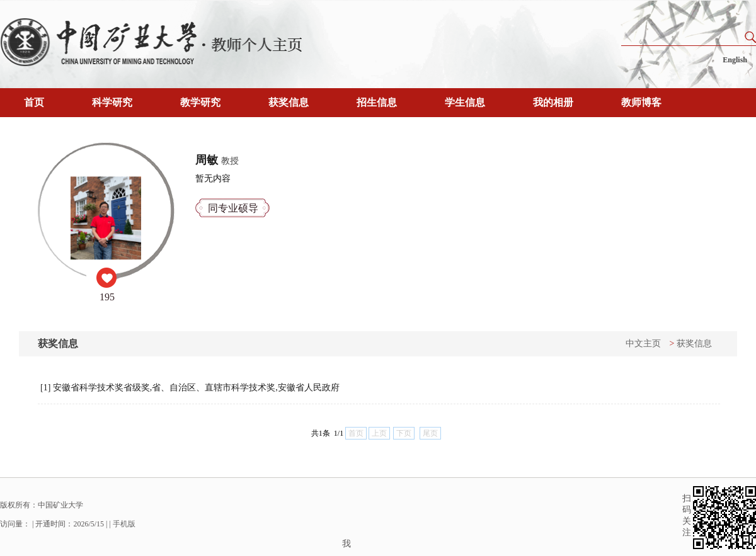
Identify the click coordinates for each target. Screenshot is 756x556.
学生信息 (465, 102)
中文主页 (643, 343)
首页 (34, 102)
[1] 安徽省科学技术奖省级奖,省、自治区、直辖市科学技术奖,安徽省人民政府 (190, 388)
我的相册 (553, 102)
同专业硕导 (233, 208)
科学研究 (112, 102)
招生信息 (377, 102)
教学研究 (200, 102)
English (735, 60)
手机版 (124, 524)
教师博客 (641, 102)
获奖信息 (289, 102)
